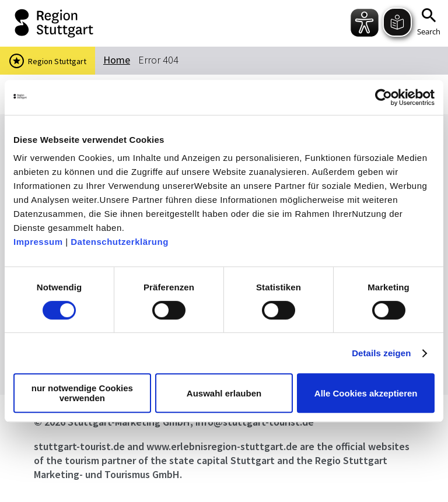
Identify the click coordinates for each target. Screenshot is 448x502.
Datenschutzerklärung (120, 242)
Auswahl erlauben (224, 393)
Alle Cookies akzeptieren (366, 393)
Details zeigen (381, 353)
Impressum (38, 242)
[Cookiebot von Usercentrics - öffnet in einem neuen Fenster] (384, 97)
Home (117, 60)
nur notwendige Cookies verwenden (82, 393)
